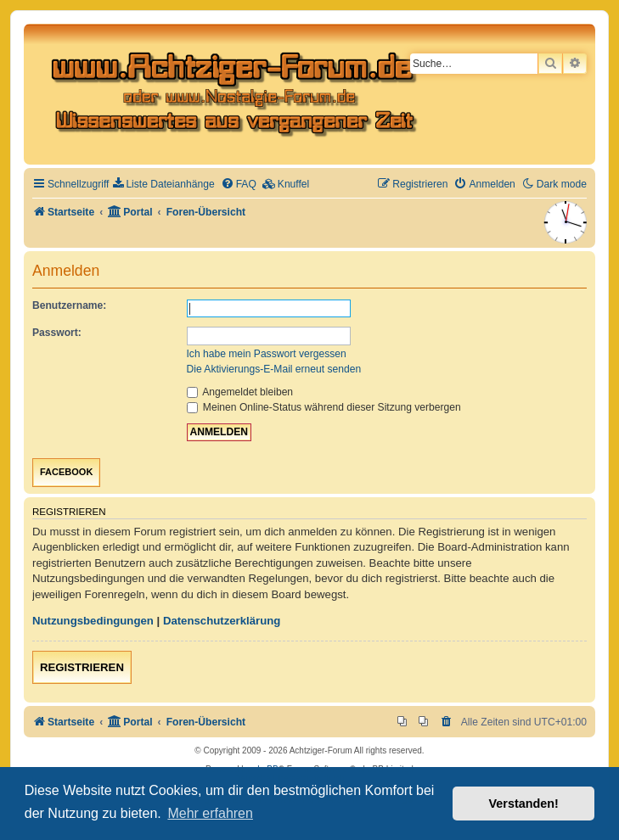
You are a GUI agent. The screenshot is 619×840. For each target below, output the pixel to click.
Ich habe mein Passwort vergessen (267, 354)
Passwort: (57, 333)
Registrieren (82, 667)
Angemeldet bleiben (240, 392)
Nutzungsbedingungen (93, 621)
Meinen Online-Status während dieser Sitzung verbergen (324, 407)
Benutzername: (69, 305)
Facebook (66, 472)
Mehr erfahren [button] (210, 813)
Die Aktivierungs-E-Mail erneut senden (274, 369)
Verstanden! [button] (524, 804)
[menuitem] (163, 185)
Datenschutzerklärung (222, 621)
